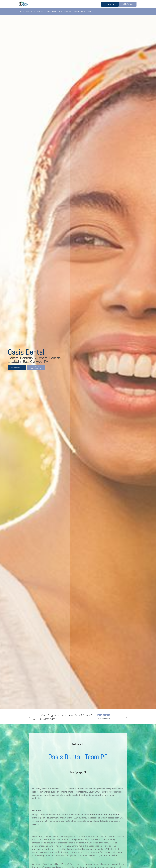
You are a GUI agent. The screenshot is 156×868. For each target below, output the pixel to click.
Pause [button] (34, 719)
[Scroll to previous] (30, 718)
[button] (128, 4)
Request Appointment (36, 367)
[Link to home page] (20, 4)
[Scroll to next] (126, 718)
